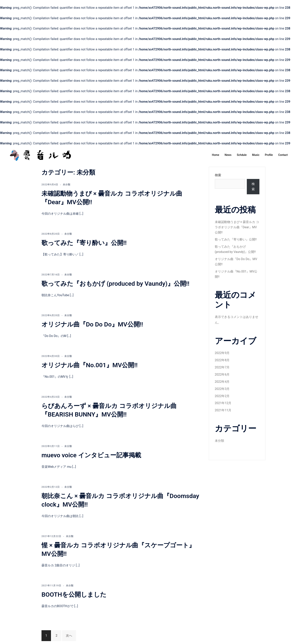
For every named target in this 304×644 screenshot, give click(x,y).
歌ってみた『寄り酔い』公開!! (84, 243)
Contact (283, 155)
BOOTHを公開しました (74, 595)
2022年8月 (222, 360)
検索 (218, 175)
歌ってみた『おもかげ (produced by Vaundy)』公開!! (115, 284)
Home (216, 155)
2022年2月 (222, 396)
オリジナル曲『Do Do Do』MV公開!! (92, 324)
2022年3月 (222, 389)
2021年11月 (223, 410)
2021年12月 (223, 403)
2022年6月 (222, 375)
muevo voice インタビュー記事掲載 (91, 455)
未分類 (67, 185)
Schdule (242, 155)
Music (256, 155)
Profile (269, 155)
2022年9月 (222, 353)
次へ (69, 636)
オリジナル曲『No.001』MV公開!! (90, 365)
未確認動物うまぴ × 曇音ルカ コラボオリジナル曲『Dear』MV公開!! (237, 227)
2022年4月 (222, 382)
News (228, 155)
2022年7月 (222, 367)
